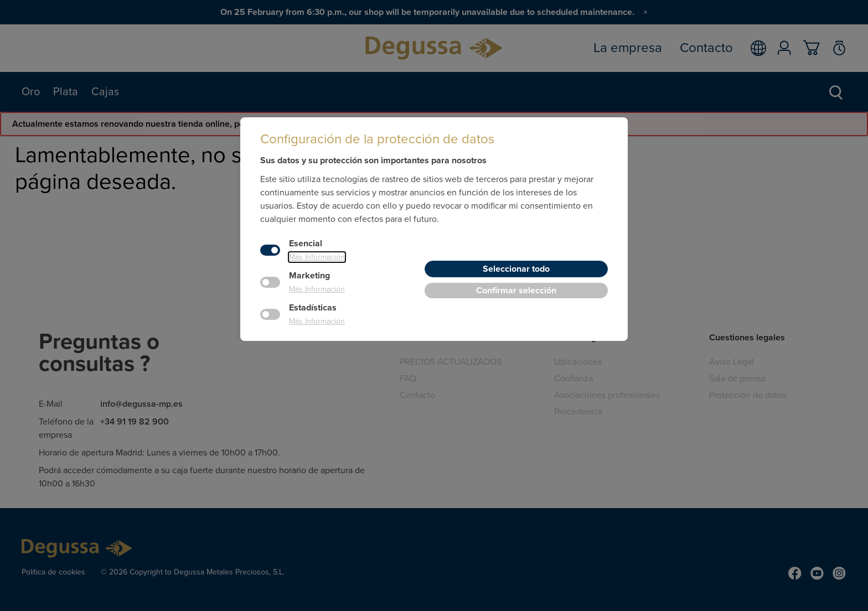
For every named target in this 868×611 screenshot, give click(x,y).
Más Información (317, 257)
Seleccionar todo (516, 269)
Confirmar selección (516, 291)
